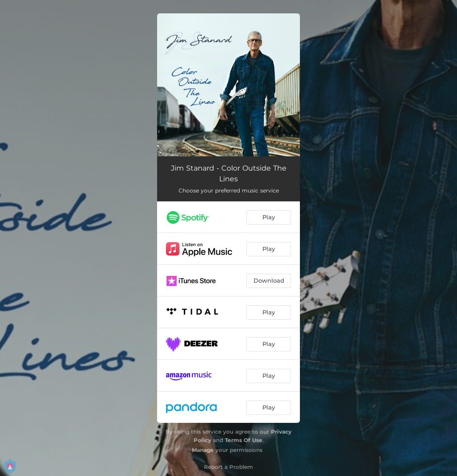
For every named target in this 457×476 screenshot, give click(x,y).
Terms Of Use (244, 440)
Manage (203, 450)
